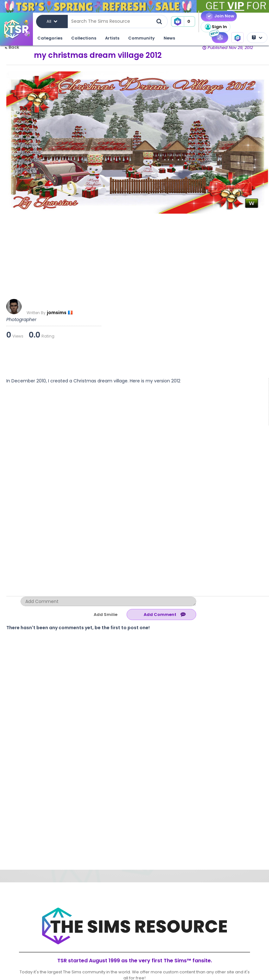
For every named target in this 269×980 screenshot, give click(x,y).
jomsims (57, 313)
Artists (112, 38)
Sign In (216, 27)
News (169, 38)
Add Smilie (106, 615)
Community (141, 38)
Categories (50, 38)
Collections (84, 38)
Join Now (224, 16)
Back (12, 47)
